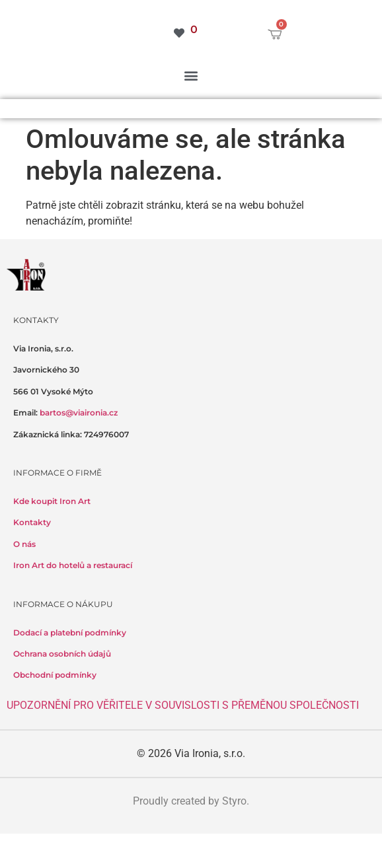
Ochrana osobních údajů (62, 654)
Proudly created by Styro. (191, 801)
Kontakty (32, 522)
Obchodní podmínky (55, 675)
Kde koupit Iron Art (52, 501)
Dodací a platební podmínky (70, 633)
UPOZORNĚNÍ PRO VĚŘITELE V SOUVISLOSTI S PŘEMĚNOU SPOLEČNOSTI (183, 705)
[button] (191, 75)
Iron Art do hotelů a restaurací (73, 565)
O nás (24, 544)
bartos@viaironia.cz (79, 413)
